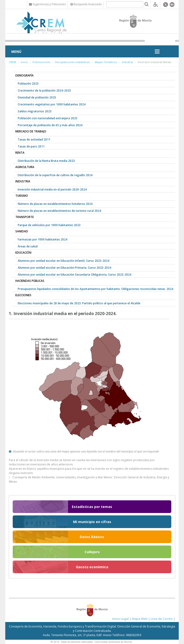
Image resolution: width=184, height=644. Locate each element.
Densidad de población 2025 (37, 97)
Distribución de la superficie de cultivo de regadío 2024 (55, 175)
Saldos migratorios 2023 (35, 111)
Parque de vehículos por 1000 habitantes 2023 (49, 225)
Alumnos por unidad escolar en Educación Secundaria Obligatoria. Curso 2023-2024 (75, 275)
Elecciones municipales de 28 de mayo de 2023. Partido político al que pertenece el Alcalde (79, 303)
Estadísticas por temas (92, 507)
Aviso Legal (120, 619)
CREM (12, 62)
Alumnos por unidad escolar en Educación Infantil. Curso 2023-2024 (63, 261)
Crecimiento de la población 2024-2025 (44, 90)
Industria (127, 62)
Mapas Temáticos (106, 62)
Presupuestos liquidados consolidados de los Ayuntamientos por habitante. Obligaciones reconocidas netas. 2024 (95, 289)
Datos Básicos (92, 537)
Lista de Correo (162, 619)
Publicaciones (41, 62)
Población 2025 (28, 84)
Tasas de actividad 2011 (34, 139)
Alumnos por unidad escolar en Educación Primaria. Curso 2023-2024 (64, 268)
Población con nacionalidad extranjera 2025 (48, 118)
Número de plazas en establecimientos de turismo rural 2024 (59, 211)
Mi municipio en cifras (92, 522)
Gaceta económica (92, 567)
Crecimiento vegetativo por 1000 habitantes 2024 (52, 104)
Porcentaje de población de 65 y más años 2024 (50, 125)
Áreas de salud (28, 246)
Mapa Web (140, 619)
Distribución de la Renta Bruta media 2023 (46, 161)
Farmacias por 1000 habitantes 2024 (43, 239)
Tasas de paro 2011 (31, 146)
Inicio (24, 62)
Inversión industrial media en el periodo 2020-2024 (52, 189)
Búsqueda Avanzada (86, 4)
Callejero (92, 552)
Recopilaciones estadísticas (72, 62)
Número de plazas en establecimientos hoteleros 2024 (55, 204)
